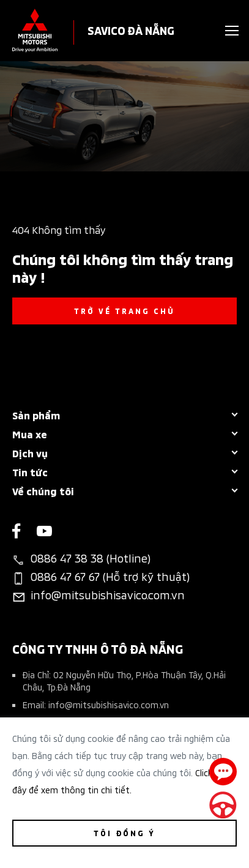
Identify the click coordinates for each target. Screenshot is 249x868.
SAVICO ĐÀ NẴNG (131, 30)
